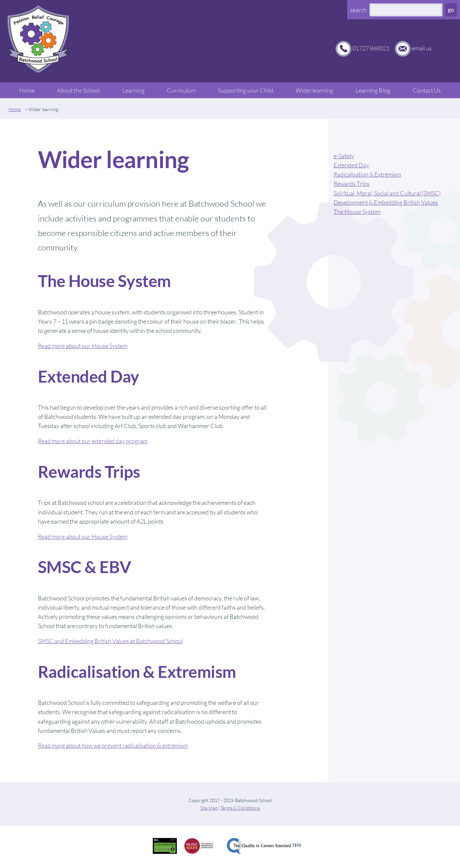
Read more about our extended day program (93, 441)
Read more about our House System (83, 346)
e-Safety (344, 156)
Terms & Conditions (240, 808)
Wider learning (314, 90)
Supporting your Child (246, 90)
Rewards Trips (352, 184)
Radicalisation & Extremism (367, 174)
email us (422, 48)
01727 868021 (371, 48)
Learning (134, 90)
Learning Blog (373, 90)
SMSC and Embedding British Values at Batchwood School (110, 641)
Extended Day (351, 165)
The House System (357, 212)
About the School (78, 90)
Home (27, 90)
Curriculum (181, 90)
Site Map (209, 808)
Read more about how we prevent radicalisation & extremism (113, 745)
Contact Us (427, 90)
